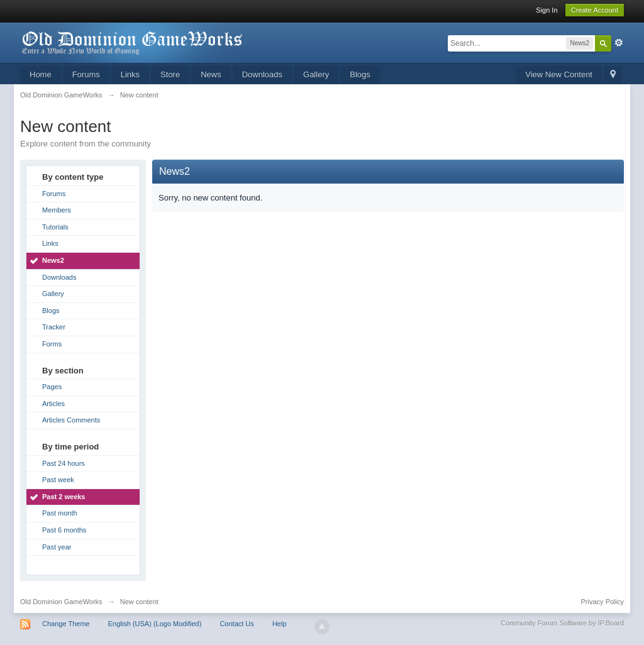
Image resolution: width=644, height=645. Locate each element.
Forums (86, 74)
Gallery (316, 74)
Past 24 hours (64, 463)
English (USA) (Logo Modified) (155, 624)
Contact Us (236, 624)
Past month (60, 513)
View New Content (559, 74)
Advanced (619, 43)
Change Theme (66, 624)
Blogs (360, 74)
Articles (53, 404)
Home (41, 74)
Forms (52, 344)
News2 (53, 260)
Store (170, 74)
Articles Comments (71, 420)
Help (280, 624)
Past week (58, 480)
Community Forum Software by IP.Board (562, 623)
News (211, 74)
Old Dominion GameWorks (61, 602)
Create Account (595, 10)
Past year (57, 547)
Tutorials (55, 227)
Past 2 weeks (64, 497)
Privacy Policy (602, 602)
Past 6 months (64, 530)
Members (57, 210)
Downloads (262, 74)
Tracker (54, 327)
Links (130, 74)
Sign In (547, 10)
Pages (52, 387)
